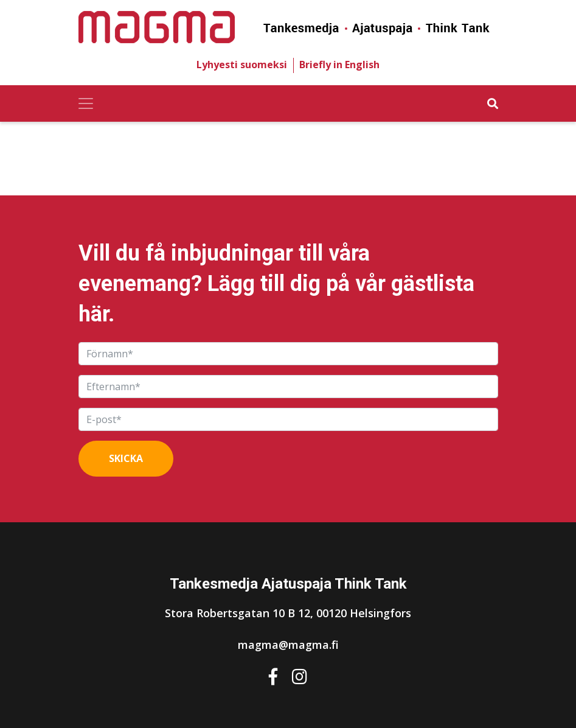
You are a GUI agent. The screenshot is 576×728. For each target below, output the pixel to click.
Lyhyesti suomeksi (242, 65)
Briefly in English (339, 65)
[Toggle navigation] (86, 103)
